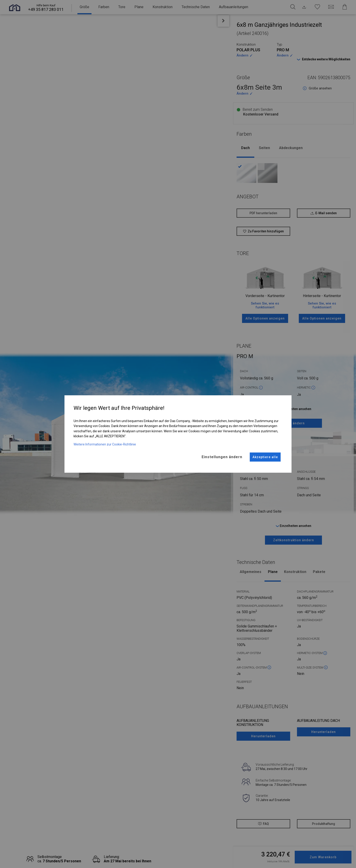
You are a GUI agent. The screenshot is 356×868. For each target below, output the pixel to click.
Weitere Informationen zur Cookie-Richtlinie (105, 442)
